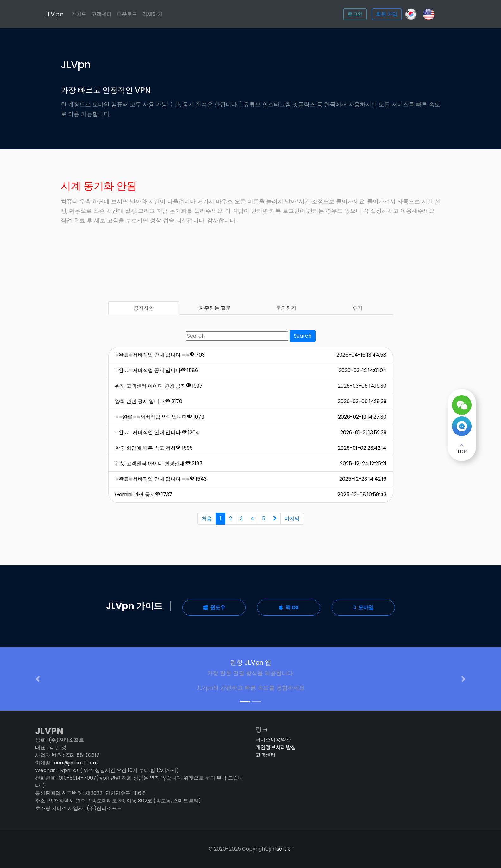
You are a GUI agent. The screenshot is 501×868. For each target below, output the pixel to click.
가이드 (91, 14)
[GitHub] (411, 14)
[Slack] (429, 14)
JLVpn (66, 14)
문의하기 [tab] (286, 308)
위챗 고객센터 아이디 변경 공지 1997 (159, 386)
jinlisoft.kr (281, 849)
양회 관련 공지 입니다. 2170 (149, 401)
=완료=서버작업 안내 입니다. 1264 (157, 432)
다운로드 (139, 14)
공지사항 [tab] (144, 308)
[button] (38, 679)
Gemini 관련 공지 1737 (144, 494)
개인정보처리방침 (276, 747)
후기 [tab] (357, 308)
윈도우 (214, 608)
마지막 (292, 519)
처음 (207, 519)
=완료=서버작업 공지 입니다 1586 (157, 370)
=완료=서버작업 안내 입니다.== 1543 (161, 479)
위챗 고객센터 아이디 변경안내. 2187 (159, 463)
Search (303, 336)
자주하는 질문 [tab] (215, 308)
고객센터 (114, 14)
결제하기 (164, 14)
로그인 (355, 14)
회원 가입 (387, 14)
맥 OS (289, 608)
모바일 (363, 608)
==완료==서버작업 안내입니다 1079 (160, 417)
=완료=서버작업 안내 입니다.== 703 (160, 355)
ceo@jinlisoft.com (76, 763)
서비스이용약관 (273, 740)
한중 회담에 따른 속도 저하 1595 (154, 448)
